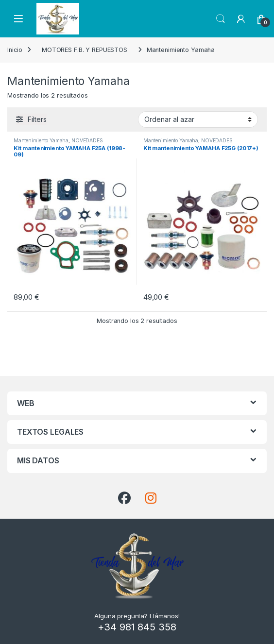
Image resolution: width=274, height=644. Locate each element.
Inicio (15, 50)
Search (221, 19)
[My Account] (241, 19)
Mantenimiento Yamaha (41, 140)
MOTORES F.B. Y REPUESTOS (85, 50)
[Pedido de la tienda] (198, 119)
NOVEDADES (87, 140)
